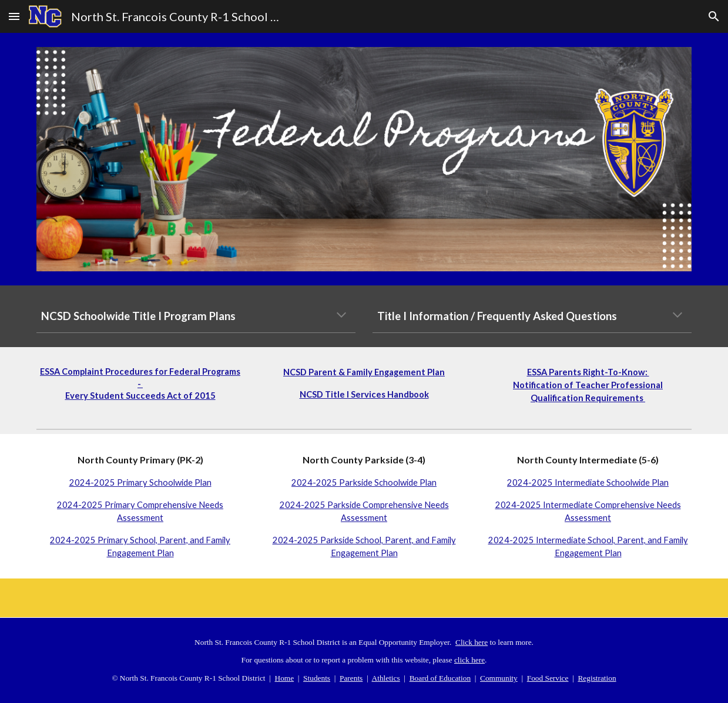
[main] (196, 316)
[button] (14, 16)
